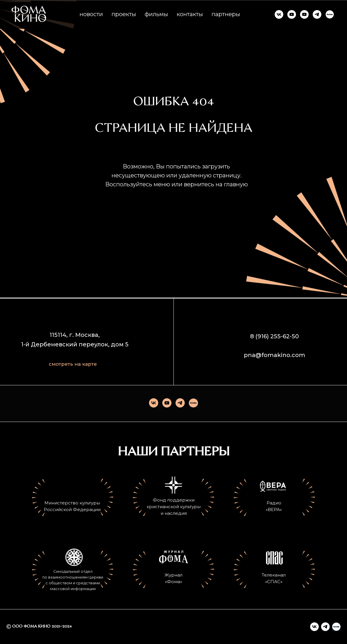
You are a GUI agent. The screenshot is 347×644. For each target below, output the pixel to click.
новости (91, 14)
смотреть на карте (73, 364)
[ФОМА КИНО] (279, 14)
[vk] (154, 403)
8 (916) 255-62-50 (275, 336)
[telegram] (180, 403)
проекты (124, 14)
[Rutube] (193, 403)
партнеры (226, 14)
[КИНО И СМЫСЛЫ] (304, 14)
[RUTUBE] (330, 14)
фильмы (156, 14)
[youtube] (167, 403)
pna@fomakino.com (275, 355)
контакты (190, 14)
